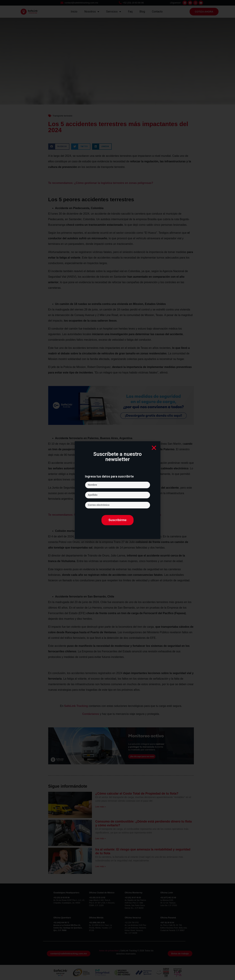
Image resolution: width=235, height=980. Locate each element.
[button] (154, 448)
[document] (117, 490)
